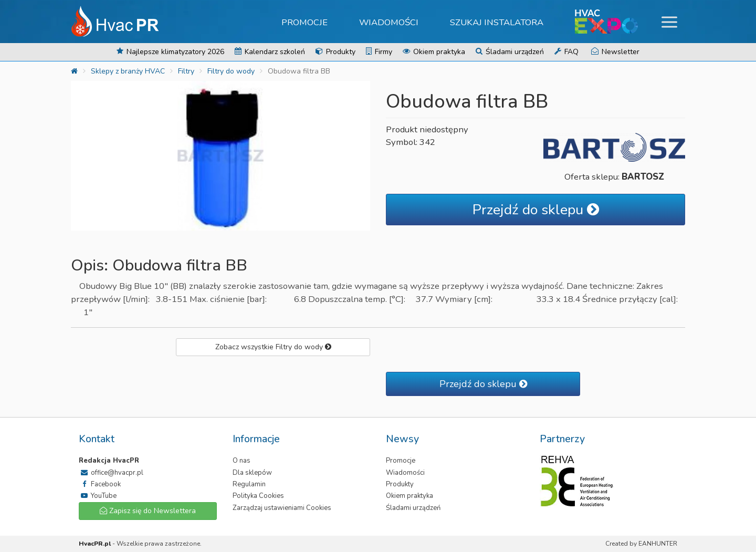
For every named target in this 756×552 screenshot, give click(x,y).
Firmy (379, 52)
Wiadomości (389, 22)
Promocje (304, 22)
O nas (241, 461)
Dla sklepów (252, 473)
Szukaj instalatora (497, 22)
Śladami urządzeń (510, 52)
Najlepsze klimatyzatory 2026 (170, 52)
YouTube (98, 496)
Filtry (186, 71)
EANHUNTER (658, 544)
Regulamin (249, 484)
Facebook (100, 484)
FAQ (566, 52)
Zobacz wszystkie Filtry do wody (273, 347)
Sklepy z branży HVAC (128, 71)
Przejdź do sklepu (536, 210)
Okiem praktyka (434, 52)
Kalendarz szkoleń (270, 52)
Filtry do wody (231, 71)
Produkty (335, 52)
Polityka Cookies (258, 496)
